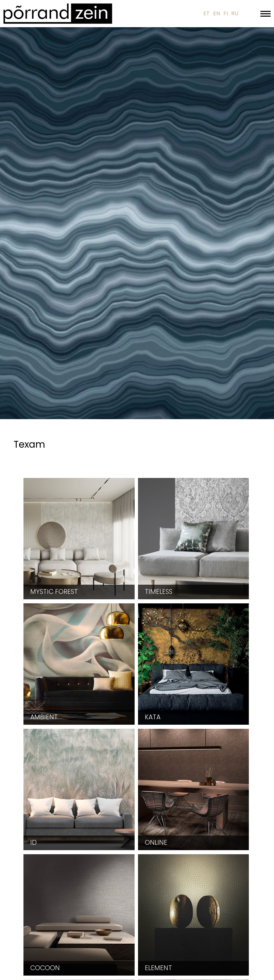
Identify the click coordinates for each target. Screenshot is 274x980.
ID (33, 843)
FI (226, 13)
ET (207, 13)
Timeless (159, 592)
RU (235, 13)
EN (217, 13)
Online (156, 843)
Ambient (44, 717)
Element (158, 968)
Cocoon (45, 968)
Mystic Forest (54, 592)
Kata (153, 717)
